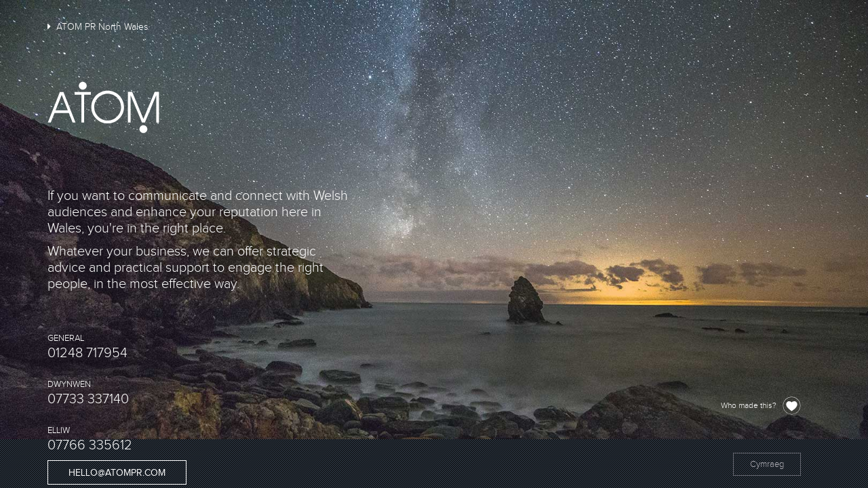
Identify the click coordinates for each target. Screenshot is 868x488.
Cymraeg (767, 464)
